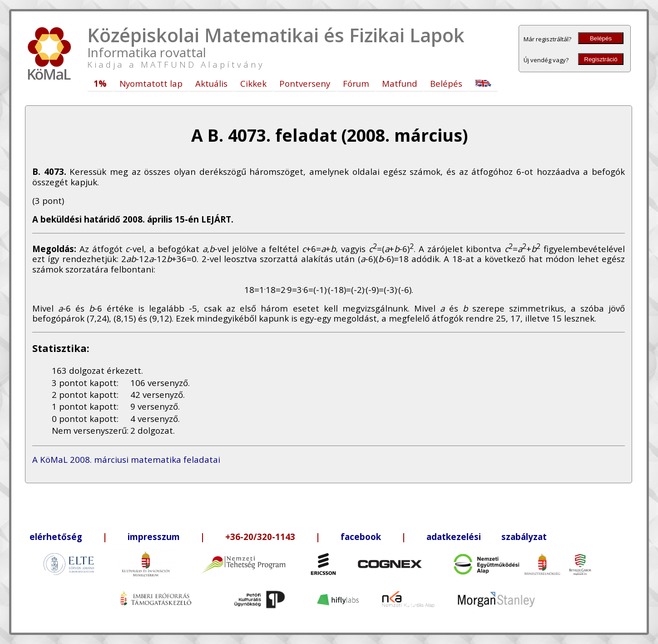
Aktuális (211, 83)
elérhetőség (56, 537)
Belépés (601, 38)
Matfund (400, 83)
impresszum (154, 537)
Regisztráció (601, 59)
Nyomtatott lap (151, 83)
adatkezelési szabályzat (487, 537)
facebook (361, 537)
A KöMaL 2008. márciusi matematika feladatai (126, 459)
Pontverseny (305, 83)
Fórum (356, 83)
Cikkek (253, 83)
